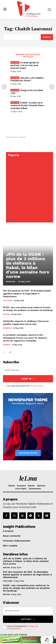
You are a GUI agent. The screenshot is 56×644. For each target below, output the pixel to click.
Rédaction (11, 282)
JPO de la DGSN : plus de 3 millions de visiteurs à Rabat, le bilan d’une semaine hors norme (28, 265)
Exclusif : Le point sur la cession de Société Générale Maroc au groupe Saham (27, 105)
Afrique (7, 345)
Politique (8, 301)
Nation (6, 314)
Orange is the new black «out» (27, 91)
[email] (28, 370)
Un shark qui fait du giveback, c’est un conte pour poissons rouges (24, 65)
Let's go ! (28, 619)
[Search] (47, 37)
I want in (28, 379)
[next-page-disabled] (52, 87)
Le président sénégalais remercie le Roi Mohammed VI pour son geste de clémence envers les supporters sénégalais (25, 338)
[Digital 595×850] (29, 219)
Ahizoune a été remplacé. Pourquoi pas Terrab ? (27, 79)
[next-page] (10, 352)
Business (7, 328)
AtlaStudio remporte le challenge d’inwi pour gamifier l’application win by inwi (26, 323)
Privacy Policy (37, 386)
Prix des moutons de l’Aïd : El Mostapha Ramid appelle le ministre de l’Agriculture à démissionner (27, 293)
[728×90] (28, 642)
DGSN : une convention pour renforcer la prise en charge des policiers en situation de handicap (28, 309)
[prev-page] (4, 87)
